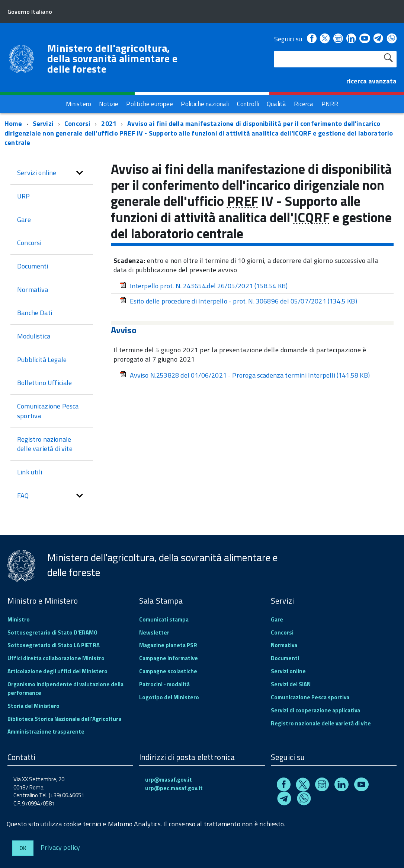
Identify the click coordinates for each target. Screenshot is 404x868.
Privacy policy (60, 847)
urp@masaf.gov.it (169, 780)
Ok (23, 848)
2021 (109, 123)
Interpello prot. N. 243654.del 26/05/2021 (204, 286)
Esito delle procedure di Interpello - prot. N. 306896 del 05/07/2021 (238, 301)
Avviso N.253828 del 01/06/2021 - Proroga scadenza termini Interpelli (245, 375)
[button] (80, 173)
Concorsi (77, 123)
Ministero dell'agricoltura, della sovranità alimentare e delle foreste (112, 58)
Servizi (43, 123)
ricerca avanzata (371, 81)
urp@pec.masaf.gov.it (174, 788)
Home (13, 123)
